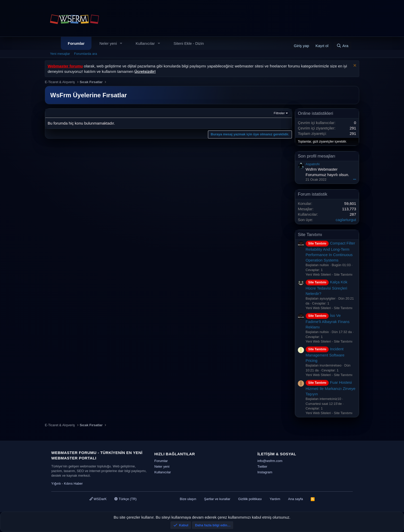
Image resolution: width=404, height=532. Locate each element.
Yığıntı (56, 483)
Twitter (262, 466)
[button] (121, 43)
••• (355, 179)
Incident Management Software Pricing (325, 355)
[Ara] (342, 46)
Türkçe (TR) (125, 499)
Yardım (275, 499)
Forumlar (76, 43)
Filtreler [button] (279, 113)
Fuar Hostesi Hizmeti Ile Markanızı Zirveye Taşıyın (330, 388)
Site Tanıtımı (310, 235)
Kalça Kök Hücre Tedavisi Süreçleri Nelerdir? (326, 288)
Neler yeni (108, 43)
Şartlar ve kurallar (217, 499)
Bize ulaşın (188, 499)
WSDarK (98, 499)
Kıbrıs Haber (73, 483)
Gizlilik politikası (250, 499)
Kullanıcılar (145, 43)
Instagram (265, 472)
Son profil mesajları (317, 156)
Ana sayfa (296, 499)
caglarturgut (346, 220)
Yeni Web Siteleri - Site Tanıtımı (329, 274)
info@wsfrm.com (270, 461)
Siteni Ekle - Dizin (189, 43)
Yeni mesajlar (60, 54)
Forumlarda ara (86, 54)
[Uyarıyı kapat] (354, 66)
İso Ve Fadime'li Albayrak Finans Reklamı (327, 321)
